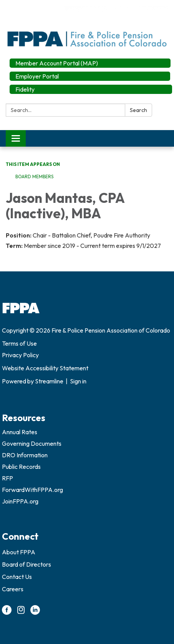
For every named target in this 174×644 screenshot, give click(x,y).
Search (138, 110)
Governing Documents (32, 443)
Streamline (49, 381)
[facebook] (7, 612)
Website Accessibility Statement (45, 368)
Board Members (34, 176)
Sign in (78, 381)
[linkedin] (35, 612)
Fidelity (25, 89)
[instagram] (21, 612)
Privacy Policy (20, 355)
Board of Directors (27, 564)
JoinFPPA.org (20, 501)
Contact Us (17, 577)
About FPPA (19, 552)
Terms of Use (19, 343)
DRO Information (25, 455)
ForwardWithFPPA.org (32, 490)
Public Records (21, 467)
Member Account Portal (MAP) (57, 63)
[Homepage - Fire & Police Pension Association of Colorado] (87, 27)
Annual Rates (20, 432)
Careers (13, 589)
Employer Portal (37, 76)
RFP (7, 478)
